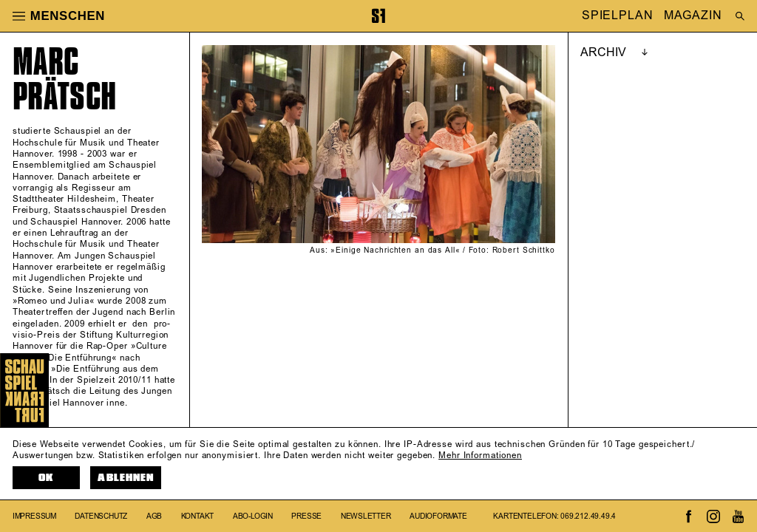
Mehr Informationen (480, 456)
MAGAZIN (693, 16)
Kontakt (198, 516)
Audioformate (438, 516)
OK (46, 478)
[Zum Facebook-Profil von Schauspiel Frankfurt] (689, 516)
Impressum (34, 516)
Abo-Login (253, 516)
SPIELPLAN (618, 16)
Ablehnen (125, 478)
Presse (306, 516)
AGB (154, 516)
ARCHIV (603, 52)
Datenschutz (101, 516)
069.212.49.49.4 (588, 516)
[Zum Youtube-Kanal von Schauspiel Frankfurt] (738, 516)
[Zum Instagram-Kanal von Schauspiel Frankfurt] (713, 516)
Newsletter (366, 516)
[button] (19, 16)
